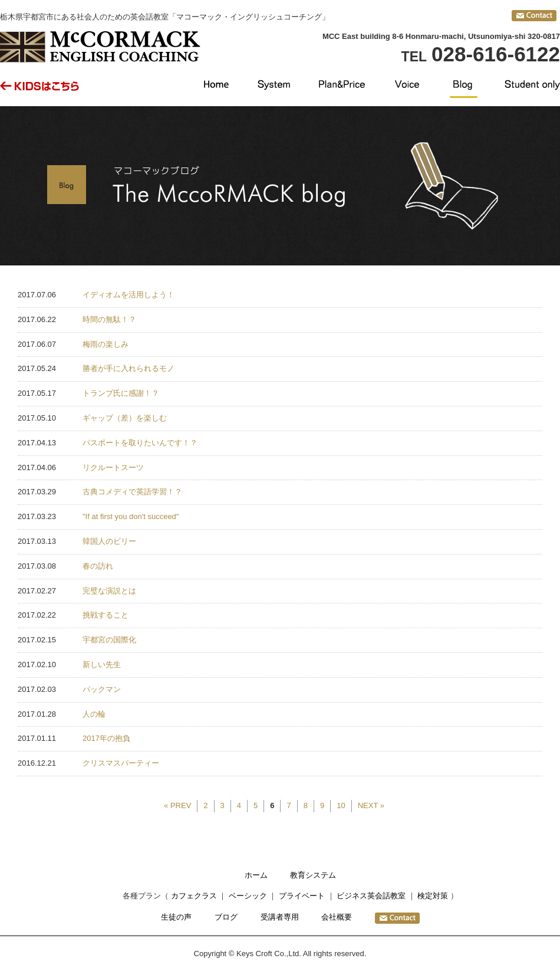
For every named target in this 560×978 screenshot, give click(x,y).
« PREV (177, 805)
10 (341, 805)
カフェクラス (194, 896)
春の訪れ (98, 566)
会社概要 (337, 917)
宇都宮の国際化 (109, 640)
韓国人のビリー (109, 541)
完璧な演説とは (109, 591)
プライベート (302, 896)
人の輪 (94, 714)
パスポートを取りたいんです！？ (140, 443)
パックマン (102, 689)
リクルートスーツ (113, 467)
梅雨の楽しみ (106, 344)
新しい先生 (102, 664)
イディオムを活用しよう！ (129, 295)
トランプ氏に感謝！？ (121, 393)
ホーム (256, 875)
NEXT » (371, 805)
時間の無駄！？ (109, 319)
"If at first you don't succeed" (131, 516)
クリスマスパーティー (121, 763)
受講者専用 (280, 917)
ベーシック (248, 896)
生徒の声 (176, 917)
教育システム (313, 875)
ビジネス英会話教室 (371, 896)
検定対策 (433, 896)
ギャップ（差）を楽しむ (125, 418)
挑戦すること (106, 615)
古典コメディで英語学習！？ (132, 492)
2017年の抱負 (106, 738)
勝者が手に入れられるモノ (129, 368)
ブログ (226, 917)
